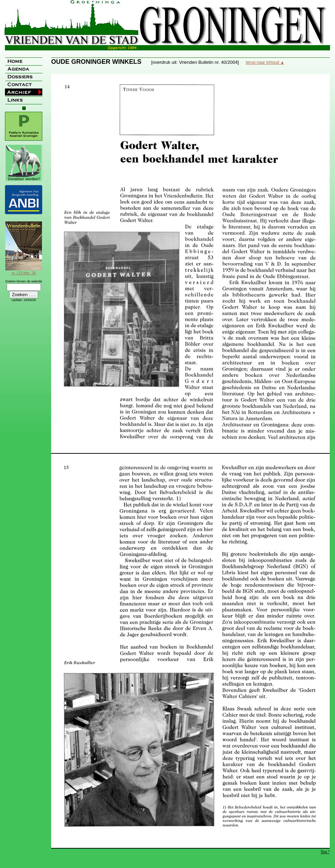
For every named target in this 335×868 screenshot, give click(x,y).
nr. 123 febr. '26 (24, 271)
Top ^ (325, 852)
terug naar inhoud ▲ (265, 62)
